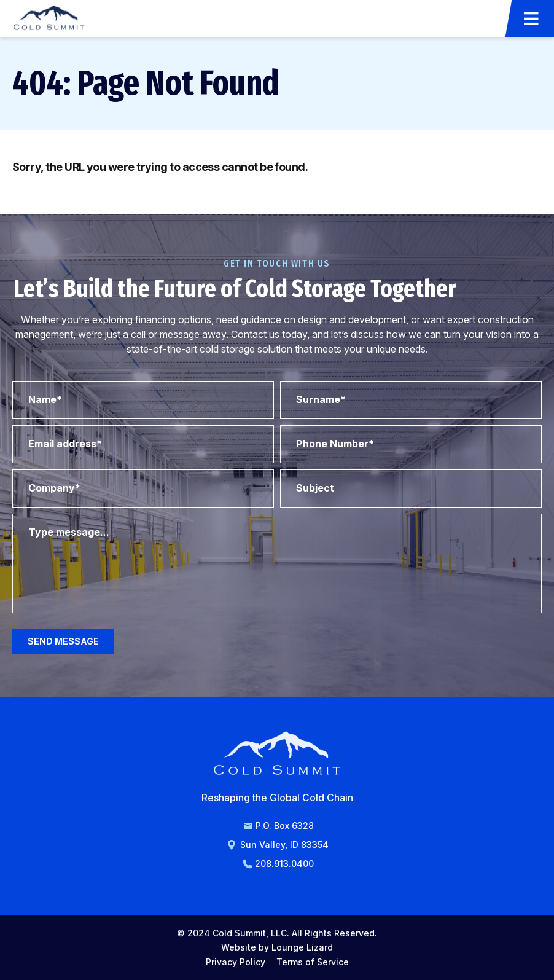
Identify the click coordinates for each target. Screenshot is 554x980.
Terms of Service (313, 962)
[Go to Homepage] (49, 18)
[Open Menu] (531, 18)
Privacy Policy (236, 962)
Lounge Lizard (302, 947)
